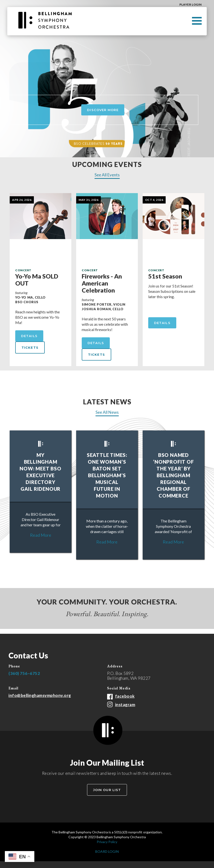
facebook (125, 696)
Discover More (103, 110)
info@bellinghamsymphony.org (40, 695)
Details (29, 336)
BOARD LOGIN (107, 851)
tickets (30, 347)
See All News (107, 412)
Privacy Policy (107, 842)
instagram (125, 705)
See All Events (107, 175)
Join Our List (107, 790)
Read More (41, 535)
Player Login (191, 4)
